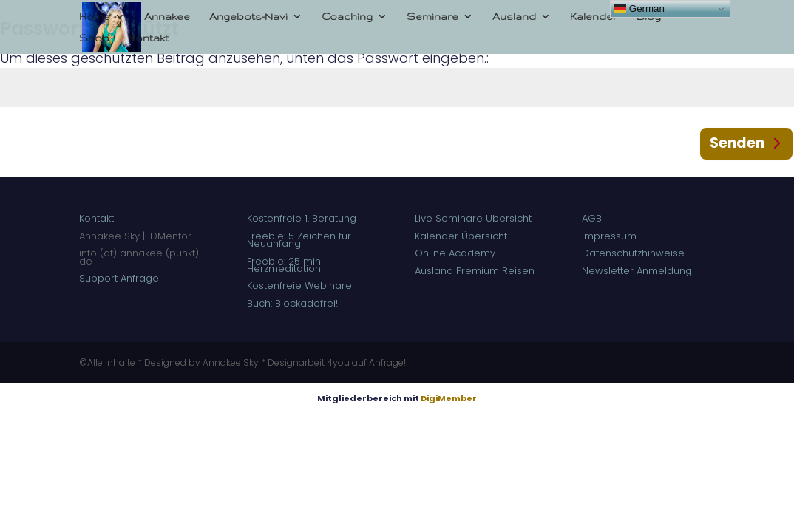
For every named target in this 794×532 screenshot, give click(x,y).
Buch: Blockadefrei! (292, 303)
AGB (592, 218)
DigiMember (449, 398)
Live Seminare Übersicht (473, 218)
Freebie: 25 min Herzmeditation (284, 265)
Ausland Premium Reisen (475, 271)
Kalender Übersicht (461, 236)
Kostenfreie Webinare (299, 286)
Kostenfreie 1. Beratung (303, 218)
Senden (737, 143)
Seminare (432, 16)
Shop (94, 38)
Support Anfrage (119, 278)
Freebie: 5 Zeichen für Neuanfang (299, 240)
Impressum (609, 236)
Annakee (167, 16)
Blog (649, 16)
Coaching (347, 16)
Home (95, 16)
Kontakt (149, 38)
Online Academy (457, 253)
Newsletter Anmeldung (637, 271)
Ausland (514, 16)
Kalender (594, 16)
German (639, 9)
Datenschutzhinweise (633, 253)
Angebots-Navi (248, 16)
